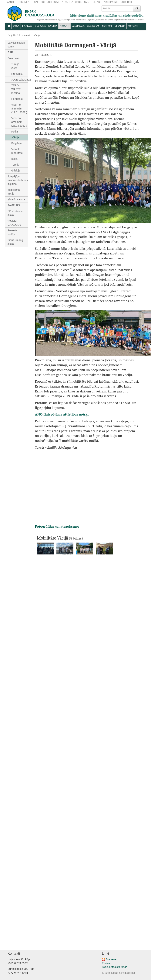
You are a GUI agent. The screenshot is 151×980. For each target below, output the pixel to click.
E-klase (106, 963)
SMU (87, 2)
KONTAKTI (133, 26)
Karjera (53, 26)
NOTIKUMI (107, 26)
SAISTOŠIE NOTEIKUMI (47, 2)
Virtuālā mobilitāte (17, 151)
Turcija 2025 (15, 66)
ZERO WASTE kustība (16, 89)
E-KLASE (97, 2)
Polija (15, 132)
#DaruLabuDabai (20, 80)
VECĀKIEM (120, 26)
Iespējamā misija (14, 192)
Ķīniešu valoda (16, 199)
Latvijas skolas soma (16, 45)
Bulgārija (16, 143)
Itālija (14, 159)
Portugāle (17, 99)
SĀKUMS (10, 2)
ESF (10, 52)
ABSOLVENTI (111, 2)
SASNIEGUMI (93, 26)
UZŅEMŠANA (78, 26)
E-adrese (111, 959)
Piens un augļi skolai (16, 242)
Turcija (15, 165)
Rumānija (17, 74)
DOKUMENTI (25, 2)
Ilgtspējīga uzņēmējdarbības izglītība (18, 180)
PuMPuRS (14, 205)
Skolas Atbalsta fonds (115, 967)
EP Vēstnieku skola (15, 213)
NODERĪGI (126, 2)
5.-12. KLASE (40, 26)
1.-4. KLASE (27, 26)
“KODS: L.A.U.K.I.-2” (15, 223)
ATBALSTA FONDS (72, 2)
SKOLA (16, 26)
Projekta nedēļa (12, 232)
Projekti (64, 26)
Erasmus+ (25, 35)
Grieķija (16, 171)
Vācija (15, 137)
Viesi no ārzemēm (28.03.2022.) (19, 122)
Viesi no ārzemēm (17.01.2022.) (19, 109)
